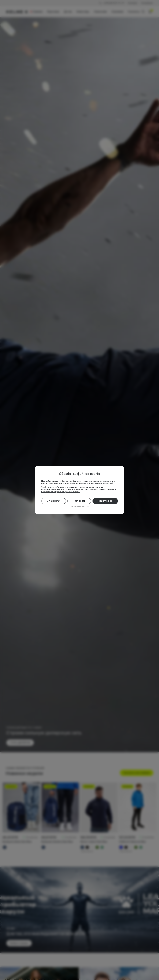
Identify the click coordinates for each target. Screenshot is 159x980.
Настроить (79, 501)
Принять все (105, 501)
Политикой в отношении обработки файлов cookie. (79, 490)
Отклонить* (54, 501)
